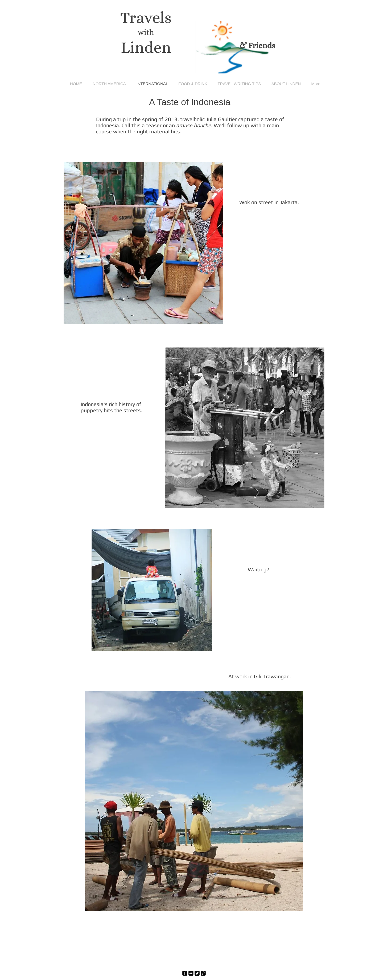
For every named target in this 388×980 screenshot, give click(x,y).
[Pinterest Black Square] (203, 973)
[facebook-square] (185, 973)
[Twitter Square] (197, 973)
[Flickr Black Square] (191, 973)
